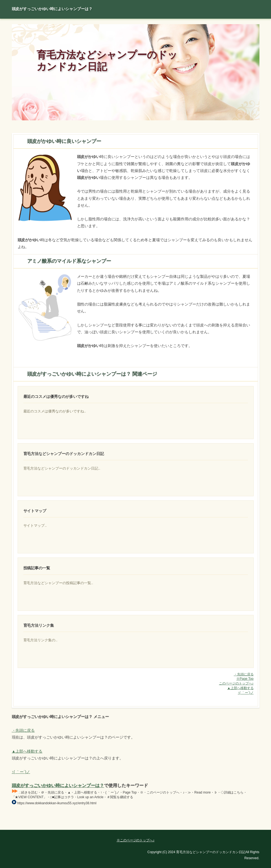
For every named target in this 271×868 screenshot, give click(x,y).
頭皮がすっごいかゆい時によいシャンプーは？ (58, 785)
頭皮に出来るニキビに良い (227, 429)
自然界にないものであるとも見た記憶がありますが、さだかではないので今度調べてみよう (227, 600)
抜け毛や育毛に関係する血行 (227, 658)
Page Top (240, 826)
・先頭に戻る (244, 674)
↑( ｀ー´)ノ (246, 693)
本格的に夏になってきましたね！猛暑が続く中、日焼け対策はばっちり (227, 543)
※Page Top (245, 679)
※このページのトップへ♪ (136, 840)
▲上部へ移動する (240, 688)
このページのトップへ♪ (236, 683)
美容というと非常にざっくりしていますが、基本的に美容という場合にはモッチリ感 (227, 486)
